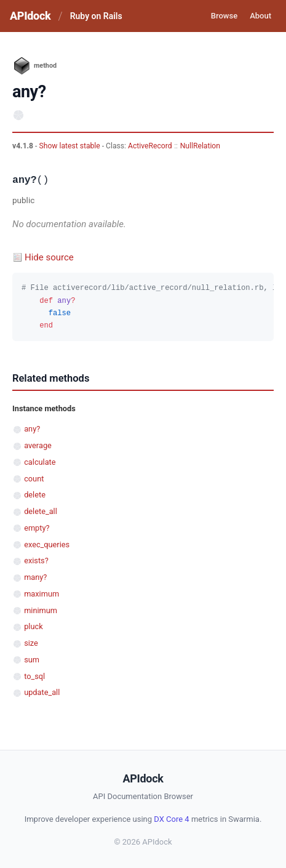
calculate (40, 462)
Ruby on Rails (96, 16)
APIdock (30, 16)
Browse (224, 16)
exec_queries (47, 545)
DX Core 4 (171, 819)
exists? (36, 561)
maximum (42, 594)
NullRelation (200, 146)
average (38, 445)
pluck (33, 626)
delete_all (41, 511)
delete (35, 495)
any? (32, 429)
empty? (37, 528)
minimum (41, 610)
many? (35, 577)
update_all (42, 692)
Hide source (49, 257)
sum (32, 660)
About (260, 16)
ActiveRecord (150, 146)
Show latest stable (70, 146)
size (31, 643)
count (34, 479)
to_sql (34, 676)
